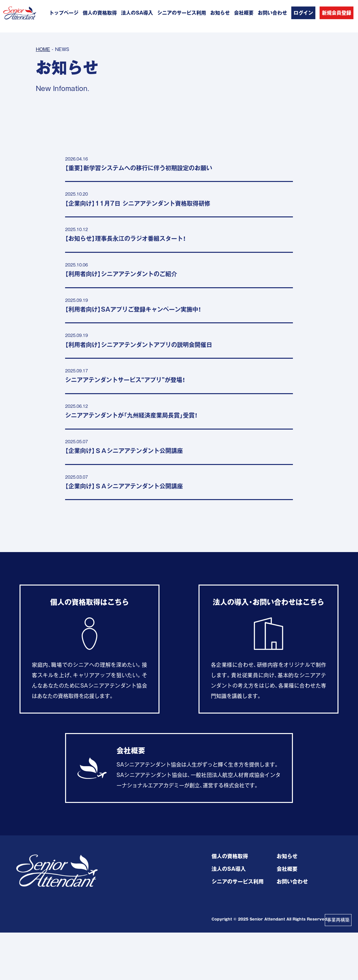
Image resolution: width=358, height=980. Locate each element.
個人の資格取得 (100, 13)
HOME (43, 49)
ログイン (303, 13)
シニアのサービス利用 (182, 13)
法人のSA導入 (137, 13)
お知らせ (220, 13)
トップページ (64, 13)
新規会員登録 (337, 13)
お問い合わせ (272, 13)
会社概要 (244, 13)
